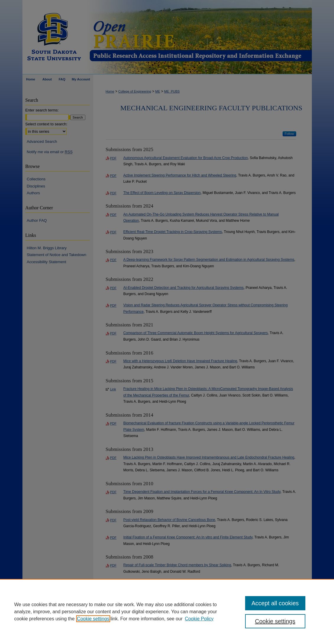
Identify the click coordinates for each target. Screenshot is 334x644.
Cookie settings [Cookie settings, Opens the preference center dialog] (275, 621)
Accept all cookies (275, 603)
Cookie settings (93, 619)
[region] (167, 611)
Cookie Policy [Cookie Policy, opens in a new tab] (199, 619)
